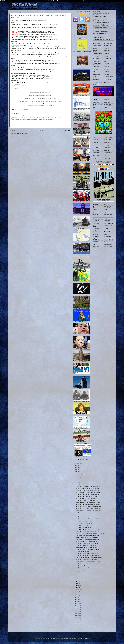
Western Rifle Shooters (108, 81)
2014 (76, 607)
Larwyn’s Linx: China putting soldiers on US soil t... (87, 526)
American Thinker (97, 47)
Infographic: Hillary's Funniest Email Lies (81, 335)
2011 (76, 613)
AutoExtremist (96, 236)
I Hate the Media (107, 147)
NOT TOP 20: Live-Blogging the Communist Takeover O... (89, 557)
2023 (76, 471)
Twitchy (95, 107)
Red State (106, 70)
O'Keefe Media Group (98, 104)
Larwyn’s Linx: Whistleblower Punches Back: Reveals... (88, 504)
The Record (96, 214)
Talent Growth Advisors (108, 246)
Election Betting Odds (98, 57)
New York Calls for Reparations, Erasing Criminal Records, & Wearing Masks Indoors (33, 39)
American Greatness (97, 44)
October (78, 477)
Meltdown (81, 388)
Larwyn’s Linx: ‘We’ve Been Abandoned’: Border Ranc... (89, 575)
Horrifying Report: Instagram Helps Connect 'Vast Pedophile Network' (29, 75)
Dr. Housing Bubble (108, 104)
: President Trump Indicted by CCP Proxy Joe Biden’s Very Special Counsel (33, 34)
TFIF (13, 84)
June (78, 485)
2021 (76, 594)
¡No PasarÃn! (96, 224)
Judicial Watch (96, 103)
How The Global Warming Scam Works (81, 281)
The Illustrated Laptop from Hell (99, 16)
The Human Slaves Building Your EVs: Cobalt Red (64, 25)
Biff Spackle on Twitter (108, 238)
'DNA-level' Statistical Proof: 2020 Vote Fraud (81, 108)
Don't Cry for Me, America (81, 268)
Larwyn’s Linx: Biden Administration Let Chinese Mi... (88, 536)
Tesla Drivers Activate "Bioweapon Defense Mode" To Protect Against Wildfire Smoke (33, 77)
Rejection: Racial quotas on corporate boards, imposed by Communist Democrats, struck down (36, 48)
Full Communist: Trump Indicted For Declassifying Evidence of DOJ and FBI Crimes (33, 24)
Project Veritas (96, 106)
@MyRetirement (107, 241)
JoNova (105, 209)
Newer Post (15, 130)
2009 (76, 617)
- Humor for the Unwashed (101, 39)
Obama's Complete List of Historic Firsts (101, 30)
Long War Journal (97, 211)
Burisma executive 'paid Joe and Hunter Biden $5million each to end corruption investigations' (35, 38)
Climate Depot (107, 205)
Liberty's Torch (107, 60)
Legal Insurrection (107, 58)
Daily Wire (106, 47)
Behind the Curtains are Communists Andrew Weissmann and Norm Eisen (31, 26)
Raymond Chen (96, 238)
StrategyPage (96, 213)
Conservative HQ (107, 45)
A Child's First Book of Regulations (100, 35)
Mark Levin (95, 73)
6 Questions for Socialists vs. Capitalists (81, 161)
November (79, 475)
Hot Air (95, 68)
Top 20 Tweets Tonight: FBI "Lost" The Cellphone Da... (88, 538)
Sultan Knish (106, 75)
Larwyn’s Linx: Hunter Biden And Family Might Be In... (88, 522)
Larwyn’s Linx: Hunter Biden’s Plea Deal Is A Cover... (88, 516)
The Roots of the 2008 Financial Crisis (81, 215)
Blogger (84, 636)
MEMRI (105, 156)
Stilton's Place (96, 156)
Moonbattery (106, 63)
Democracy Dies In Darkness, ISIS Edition (81, 188)
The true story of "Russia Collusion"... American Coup (82, 31)
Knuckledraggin (96, 151)
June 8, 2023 (51, 106)
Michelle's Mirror (97, 152)
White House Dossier (98, 109)
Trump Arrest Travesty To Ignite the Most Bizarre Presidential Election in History (32, 60)
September (79, 479)
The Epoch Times (97, 58)
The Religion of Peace (98, 216)
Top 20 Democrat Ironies (6, 1)
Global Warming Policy (108, 206)
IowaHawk (95, 149)
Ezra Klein (106, 144)
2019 (76, 597)
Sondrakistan (106, 227)
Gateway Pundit (96, 65)
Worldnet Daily (107, 83)
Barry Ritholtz (106, 99)
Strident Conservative (108, 73)
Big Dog (95, 225)
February (79, 587)
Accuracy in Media (107, 139)
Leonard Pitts (106, 151)
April (78, 583)
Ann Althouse (106, 42)
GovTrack (95, 101)
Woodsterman (96, 159)
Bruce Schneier (96, 246)
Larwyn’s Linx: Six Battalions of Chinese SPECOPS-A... (89, 577)
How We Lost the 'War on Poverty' (100, 33)
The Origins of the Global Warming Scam (101, 22)
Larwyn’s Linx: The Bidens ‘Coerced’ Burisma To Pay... (88, 530)
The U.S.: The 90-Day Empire (99, 24)
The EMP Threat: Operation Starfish (81, 428)
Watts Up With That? (108, 216)
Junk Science (106, 211)
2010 (76, 615)
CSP (94, 208)
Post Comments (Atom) (23, 133)
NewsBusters (106, 157)
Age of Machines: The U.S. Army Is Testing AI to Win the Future (28, 78)
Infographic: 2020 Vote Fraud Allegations (81, 295)
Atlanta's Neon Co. (108, 236)
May (77, 581)
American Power (97, 222)
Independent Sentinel (108, 52)
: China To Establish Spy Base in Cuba (24, 68)
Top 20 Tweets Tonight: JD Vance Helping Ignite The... (88, 541)
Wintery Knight (107, 232)
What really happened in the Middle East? (81, 121)
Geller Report (96, 66)
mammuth (74, 636)
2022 (76, 592)
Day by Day (96, 143)
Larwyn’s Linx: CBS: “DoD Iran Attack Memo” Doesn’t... (88, 490)
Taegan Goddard (107, 141)
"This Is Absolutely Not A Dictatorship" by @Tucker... (88, 532)
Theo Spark (106, 228)
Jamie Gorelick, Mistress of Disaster (81, 414)
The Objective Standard (108, 76)
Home (41, 130)
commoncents (19, 116)
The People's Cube (97, 157)
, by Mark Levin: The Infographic (81, 175)
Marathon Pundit (107, 220)
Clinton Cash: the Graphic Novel (91, 1)
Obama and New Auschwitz (99, 21)
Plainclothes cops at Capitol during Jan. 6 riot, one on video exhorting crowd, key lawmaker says (36, 53)
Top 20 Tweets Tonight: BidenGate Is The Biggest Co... (88, 510)
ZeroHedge (106, 109)
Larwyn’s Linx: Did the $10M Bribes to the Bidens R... (88, 540)
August (78, 481)
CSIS (94, 206)
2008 (76, 619)
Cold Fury (95, 227)
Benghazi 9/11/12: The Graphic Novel (51, 1)
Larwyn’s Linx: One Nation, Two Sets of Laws (86, 545)
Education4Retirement (108, 240)
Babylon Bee (96, 139)
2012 (76, 611)
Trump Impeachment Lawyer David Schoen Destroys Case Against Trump (30, 62)
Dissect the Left (96, 228)
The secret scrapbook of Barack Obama (81, 401)
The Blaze (95, 49)
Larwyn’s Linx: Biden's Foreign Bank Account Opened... (88, 528)
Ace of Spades (96, 42)
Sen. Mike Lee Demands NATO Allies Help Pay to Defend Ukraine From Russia (32, 69)
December (79, 473)
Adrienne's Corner (97, 220)
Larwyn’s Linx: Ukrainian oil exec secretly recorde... (88, 543)
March (78, 585)
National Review (97, 75)
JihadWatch (106, 149)
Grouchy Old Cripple (97, 147)
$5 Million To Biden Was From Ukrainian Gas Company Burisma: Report (30, 36)
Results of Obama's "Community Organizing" (81, 308)
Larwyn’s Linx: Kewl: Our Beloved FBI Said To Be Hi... (88, 549)
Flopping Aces (107, 49)
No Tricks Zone (107, 213)
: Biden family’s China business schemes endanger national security (32, 71)
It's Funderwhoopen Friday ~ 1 (20, 86)
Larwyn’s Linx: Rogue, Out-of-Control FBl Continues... (88, 565)
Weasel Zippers (96, 84)
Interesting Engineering (98, 243)
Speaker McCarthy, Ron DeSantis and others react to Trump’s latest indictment (32, 83)
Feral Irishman (96, 146)
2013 (76, 609)
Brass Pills (95, 99)
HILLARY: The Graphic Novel (83, 551)
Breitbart (95, 50)
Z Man (105, 84)
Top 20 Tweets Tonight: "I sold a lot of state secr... (87, 498)
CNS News (95, 52)
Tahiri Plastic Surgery (108, 245)
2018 (76, 599)
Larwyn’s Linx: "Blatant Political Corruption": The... (87, 500)
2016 (76, 603)
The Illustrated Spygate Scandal (99, 15)
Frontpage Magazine (97, 63)
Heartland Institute (107, 208)
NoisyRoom (106, 65)
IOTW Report (106, 53)
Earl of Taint (96, 144)
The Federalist (96, 79)
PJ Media (95, 76)
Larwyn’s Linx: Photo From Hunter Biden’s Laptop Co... (88, 506)
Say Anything (106, 71)
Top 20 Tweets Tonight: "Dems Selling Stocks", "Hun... (88, 561)
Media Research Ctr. (108, 152)
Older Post (66, 130)
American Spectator (97, 45)
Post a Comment (17, 124)
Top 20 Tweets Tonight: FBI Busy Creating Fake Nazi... (88, 502)
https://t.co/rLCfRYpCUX (37, 103)
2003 (76, 629)
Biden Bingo (81, 255)
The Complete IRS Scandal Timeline (100, 32)
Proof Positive (96, 154)
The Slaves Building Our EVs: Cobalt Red (83, 61)
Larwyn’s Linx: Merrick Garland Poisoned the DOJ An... (88, 496)
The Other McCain (107, 79)
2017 (76, 601)
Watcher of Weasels (108, 230)
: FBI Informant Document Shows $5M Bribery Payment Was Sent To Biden (33, 33)
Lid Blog (105, 62)
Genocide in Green (81, 228)
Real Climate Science (108, 214)
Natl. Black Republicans (109, 222)
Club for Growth (107, 103)
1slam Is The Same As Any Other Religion (81, 241)
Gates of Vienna (107, 50)
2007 (76, 621)
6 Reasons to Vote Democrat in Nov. (81, 95)
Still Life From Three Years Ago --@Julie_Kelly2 (87, 573)
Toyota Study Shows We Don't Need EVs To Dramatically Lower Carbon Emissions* (33, 44)
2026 (76, 465)
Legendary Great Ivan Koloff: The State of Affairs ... (87, 524)
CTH (94, 55)
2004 (76, 627)
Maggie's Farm (96, 232)
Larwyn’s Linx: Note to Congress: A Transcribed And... (88, 567)
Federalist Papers (107, 146)
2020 (76, 596)
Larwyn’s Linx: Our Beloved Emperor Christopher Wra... (89, 563)
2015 (76, 605)
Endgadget (95, 241)
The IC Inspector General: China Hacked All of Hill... (88, 547)
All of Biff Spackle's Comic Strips (83, 457)
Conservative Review (98, 53)
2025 (76, 467)
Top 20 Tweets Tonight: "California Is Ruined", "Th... (88, 569)
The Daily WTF (96, 240)
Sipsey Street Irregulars (108, 224)
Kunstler (105, 55)
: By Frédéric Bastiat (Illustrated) (81, 135)
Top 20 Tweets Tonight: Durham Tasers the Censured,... (89, 514)
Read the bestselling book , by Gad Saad (82, 47)
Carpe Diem (106, 101)
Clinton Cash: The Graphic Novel (81, 321)
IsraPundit (95, 209)
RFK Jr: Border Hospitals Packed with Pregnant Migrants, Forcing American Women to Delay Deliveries (38, 47)
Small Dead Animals (108, 225)
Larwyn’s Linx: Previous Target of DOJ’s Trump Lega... (88, 518)
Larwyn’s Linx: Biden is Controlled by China (86, 512)
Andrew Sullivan (107, 143)
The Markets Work (107, 78)
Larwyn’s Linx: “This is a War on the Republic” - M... (88, 553)
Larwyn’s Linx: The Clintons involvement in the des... (88, 571)
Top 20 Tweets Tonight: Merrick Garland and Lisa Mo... (88, 492)
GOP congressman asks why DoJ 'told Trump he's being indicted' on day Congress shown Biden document (39, 56)
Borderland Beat (97, 205)
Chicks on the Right (108, 44)
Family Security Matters (98, 230)
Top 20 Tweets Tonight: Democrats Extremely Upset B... (89, 488)
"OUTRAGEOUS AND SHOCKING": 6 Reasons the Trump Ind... (90, 534)
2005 (76, 625)
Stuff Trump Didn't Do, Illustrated (81, 201)
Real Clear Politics (107, 159)
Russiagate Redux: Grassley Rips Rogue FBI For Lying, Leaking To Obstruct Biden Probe (34, 28)
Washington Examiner (98, 83)
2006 (76, 623)
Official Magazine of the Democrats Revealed (81, 374)
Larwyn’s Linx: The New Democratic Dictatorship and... (88, 494)
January (78, 589)
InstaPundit (96, 71)
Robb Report (96, 245)
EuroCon (95, 60)
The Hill (95, 81)
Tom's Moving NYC (108, 243)
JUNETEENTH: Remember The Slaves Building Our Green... (90, 520)
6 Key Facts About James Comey (81, 348)
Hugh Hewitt (96, 70)
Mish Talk (106, 107)
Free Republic (96, 62)
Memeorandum (107, 154)
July (77, 483)
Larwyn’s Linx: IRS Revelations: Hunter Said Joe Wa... (88, 508)
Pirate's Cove (106, 66)
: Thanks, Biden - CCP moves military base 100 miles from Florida (31, 31)
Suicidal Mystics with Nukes (81, 441)
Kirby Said (106, 57)
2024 (76, 469)
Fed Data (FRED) (107, 106)
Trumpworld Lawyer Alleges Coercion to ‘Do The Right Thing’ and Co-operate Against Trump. (35, 63)
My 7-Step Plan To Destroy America (81, 361)
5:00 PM (17, 121)
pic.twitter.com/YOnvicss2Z (50, 103)
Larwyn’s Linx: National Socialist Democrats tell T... (87, 559)
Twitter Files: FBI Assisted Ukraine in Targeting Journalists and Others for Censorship (33, 54)
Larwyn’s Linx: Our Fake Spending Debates (86, 579)
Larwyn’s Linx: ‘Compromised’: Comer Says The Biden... (89, 487)
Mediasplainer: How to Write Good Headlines (81, 148)
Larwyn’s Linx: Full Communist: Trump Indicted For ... (88, 555)
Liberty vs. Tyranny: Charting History (100, 19)
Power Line (96, 78)
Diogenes (95, 141)
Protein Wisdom (107, 68)
